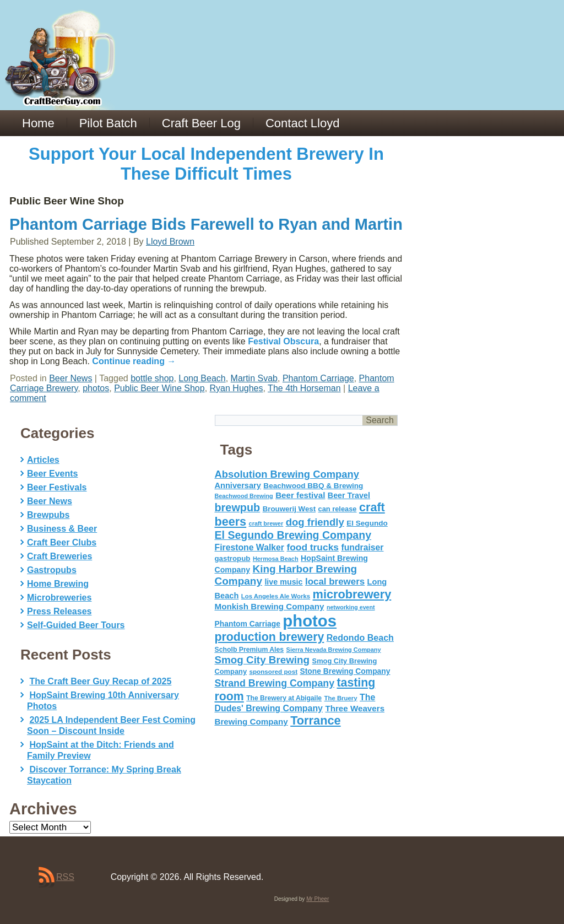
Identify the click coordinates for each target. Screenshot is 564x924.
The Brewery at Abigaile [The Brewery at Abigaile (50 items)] (284, 698)
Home (38, 123)
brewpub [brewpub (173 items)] (238, 507)
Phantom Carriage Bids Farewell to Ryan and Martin (206, 224)
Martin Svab (254, 378)
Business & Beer (62, 529)
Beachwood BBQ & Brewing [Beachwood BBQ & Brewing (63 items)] (313, 486)
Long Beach (202, 378)
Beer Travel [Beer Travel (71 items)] (349, 495)
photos (96, 388)
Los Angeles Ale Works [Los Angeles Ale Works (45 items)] (276, 596)
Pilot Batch (108, 123)
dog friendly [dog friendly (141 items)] (315, 522)
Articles (43, 460)
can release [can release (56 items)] (338, 509)
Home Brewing (58, 584)
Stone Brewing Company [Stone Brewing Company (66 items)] (345, 671)
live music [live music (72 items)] (283, 582)
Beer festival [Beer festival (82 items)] (300, 495)
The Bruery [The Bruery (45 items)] (341, 698)
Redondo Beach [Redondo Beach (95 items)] (360, 637)
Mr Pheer (318, 899)
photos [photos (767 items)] (310, 621)
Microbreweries (59, 598)
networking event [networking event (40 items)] (351, 607)
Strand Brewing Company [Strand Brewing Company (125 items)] (275, 683)
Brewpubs (48, 515)
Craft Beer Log (201, 123)
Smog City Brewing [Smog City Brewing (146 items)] (262, 660)
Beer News (70, 378)
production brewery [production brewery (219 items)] (270, 637)
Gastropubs (52, 570)
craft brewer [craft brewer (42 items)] (266, 523)
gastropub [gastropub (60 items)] (233, 558)
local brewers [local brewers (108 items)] (335, 582)
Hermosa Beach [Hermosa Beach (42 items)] (276, 559)
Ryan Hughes (237, 388)
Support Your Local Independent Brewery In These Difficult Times (206, 164)
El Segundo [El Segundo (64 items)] (367, 523)
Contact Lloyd (303, 123)
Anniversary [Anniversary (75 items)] (238, 485)
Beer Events (53, 474)
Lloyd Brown (170, 242)
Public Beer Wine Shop (159, 388)
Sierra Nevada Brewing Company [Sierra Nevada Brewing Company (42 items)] (334, 650)
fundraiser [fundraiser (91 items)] (362, 547)
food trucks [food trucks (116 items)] (313, 547)
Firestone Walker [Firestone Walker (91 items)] (250, 547)
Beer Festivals (57, 487)
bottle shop (152, 378)
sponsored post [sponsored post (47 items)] (273, 671)
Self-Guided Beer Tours (76, 625)
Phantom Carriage (318, 378)
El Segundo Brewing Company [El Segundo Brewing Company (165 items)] (293, 535)
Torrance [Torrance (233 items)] (315, 720)
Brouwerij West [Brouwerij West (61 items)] (289, 509)
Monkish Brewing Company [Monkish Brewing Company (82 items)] (270, 606)
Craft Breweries (59, 556)
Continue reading (134, 361)
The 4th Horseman (304, 388)
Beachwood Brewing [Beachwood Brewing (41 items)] (244, 496)
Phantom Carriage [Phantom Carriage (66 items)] (248, 624)
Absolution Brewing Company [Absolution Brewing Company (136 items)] (287, 474)
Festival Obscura (283, 341)
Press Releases (59, 611)
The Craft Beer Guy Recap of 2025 (100, 681)
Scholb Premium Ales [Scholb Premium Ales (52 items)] (250, 650)
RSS (65, 877)
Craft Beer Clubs (62, 542)
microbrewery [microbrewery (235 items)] (352, 594)
